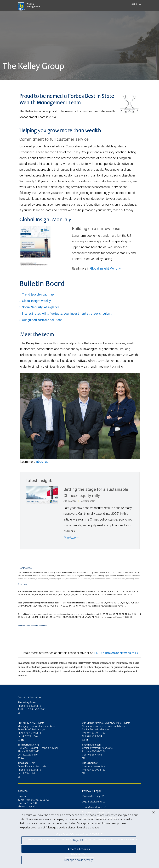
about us (42, 462)
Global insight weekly (36, 301)
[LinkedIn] (23, 740)
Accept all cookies (79, 849)
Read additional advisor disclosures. (33, 626)
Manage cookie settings (79, 860)
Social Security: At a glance (41, 307)
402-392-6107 (98, 733)
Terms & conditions (92, 807)
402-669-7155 (94, 755)
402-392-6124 (98, 751)
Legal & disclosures (92, 802)
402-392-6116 (33, 770)
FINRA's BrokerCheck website (114, 653)
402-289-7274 (30, 736)
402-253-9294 (94, 736)
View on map (25, 806)
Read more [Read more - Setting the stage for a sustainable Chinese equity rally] (71, 538)
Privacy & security (91, 796)
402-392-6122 (98, 770)
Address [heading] (23, 791)
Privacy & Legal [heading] (91, 791)
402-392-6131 (33, 751)
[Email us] (19, 713)
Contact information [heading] (30, 697)
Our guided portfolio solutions (42, 320)
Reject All (79, 840)
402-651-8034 (30, 773)
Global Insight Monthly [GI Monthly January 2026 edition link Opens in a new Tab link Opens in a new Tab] (105, 268)
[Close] (154, 812)
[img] (79, 46)
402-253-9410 (30, 755)
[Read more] (23, 584)
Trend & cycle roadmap (38, 294)
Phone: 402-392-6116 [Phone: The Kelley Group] (29, 706)
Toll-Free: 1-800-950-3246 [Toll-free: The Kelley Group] (31, 709)
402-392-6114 (33, 733)
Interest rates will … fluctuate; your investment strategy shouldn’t (67, 314)
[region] (79, 838)
